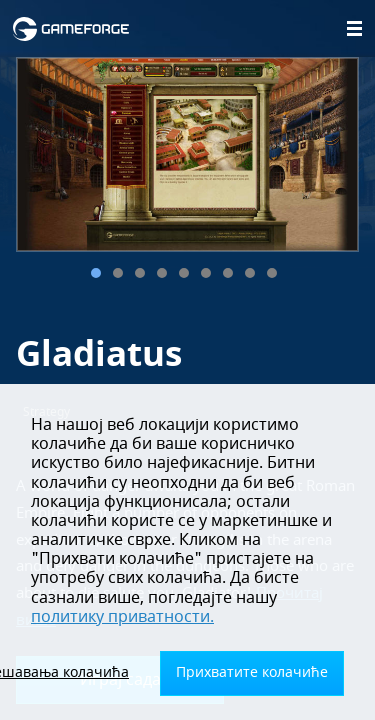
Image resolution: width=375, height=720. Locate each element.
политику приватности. (122, 617)
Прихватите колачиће (252, 672)
